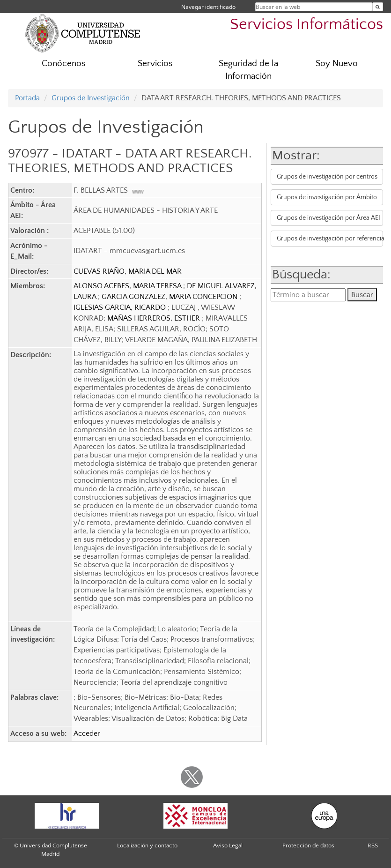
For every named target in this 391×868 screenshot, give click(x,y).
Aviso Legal (228, 846)
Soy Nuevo (337, 64)
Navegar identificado (208, 7)
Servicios (155, 64)
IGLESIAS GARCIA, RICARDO (121, 307)
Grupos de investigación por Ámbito (327, 197)
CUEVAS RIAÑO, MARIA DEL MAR (128, 271)
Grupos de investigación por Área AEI (328, 218)
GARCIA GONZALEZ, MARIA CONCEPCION (170, 297)
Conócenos (63, 64)
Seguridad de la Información (248, 70)
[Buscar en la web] (378, 7)
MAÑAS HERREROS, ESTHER (155, 318)
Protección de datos (308, 846)
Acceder (87, 733)
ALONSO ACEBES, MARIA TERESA (128, 286)
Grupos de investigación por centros (327, 177)
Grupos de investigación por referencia (330, 239)
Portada (27, 98)
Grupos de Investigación (91, 98)
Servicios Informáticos (306, 25)
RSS (373, 846)
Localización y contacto (147, 846)
